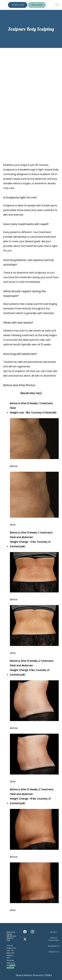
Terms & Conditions (54, 939)
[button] (57, 5)
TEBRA (48, 975)
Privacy (54, 932)
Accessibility (54, 946)
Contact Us (54, 952)
